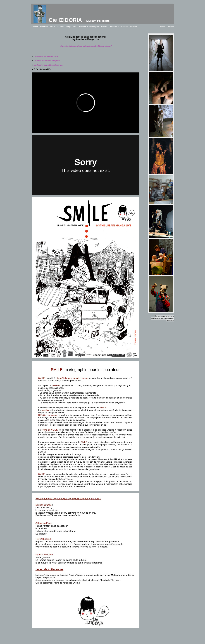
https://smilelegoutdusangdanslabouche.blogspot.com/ (86, 46)
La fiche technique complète (47, 61)
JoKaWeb (170, 320)
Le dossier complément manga (48, 65)
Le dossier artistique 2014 (46, 56)
